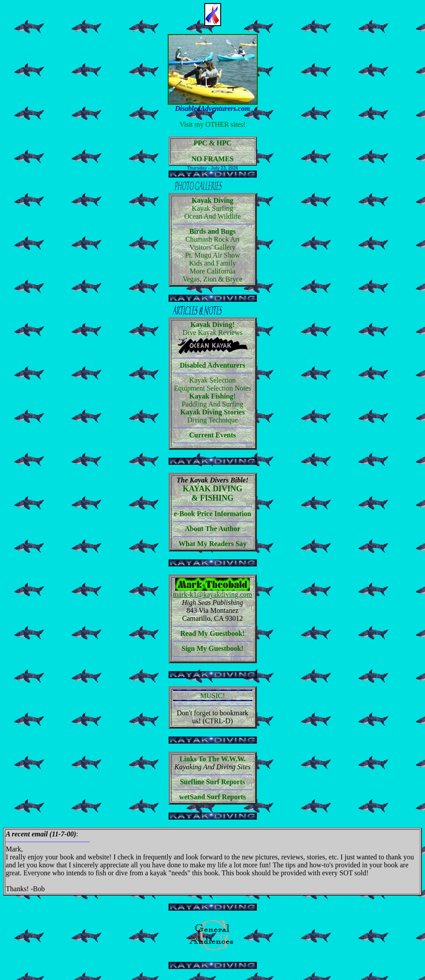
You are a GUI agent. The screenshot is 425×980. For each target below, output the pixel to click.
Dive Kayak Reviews (213, 332)
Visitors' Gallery (212, 247)
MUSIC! (213, 696)
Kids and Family (212, 263)
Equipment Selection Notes (212, 388)
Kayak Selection (212, 380)
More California (213, 271)
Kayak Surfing (213, 208)
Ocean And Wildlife (213, 216)
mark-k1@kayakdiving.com (213, 594)
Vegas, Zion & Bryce (212, 279)
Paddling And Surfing (213, 404)
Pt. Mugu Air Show (212, 255)
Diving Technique (212, 420)
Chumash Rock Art (212, 239)
